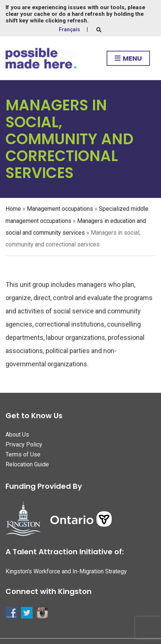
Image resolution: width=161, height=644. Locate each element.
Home (13, 209)
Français (69, 29)
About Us (17, 435)
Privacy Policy (24, 444)
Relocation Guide (27, 464)
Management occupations (60, 209)
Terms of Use (23, 454)
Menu (128, 59)
